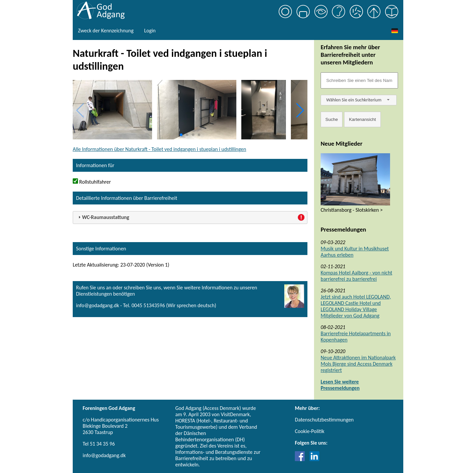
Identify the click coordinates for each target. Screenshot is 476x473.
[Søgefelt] (359, 80)
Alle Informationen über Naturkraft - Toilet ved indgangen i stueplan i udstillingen (159, 149)
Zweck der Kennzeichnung (106, 31)
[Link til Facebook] (301, 459)
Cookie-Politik (310, 431)
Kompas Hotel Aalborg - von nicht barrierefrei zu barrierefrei (357, 276)
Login (150, 31)
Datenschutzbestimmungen (324, 420)
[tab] (190, 218)
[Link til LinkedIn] (314, 459)
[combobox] (359, 100)
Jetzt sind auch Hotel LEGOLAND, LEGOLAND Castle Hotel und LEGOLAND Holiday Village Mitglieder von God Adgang (356, 306)
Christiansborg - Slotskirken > (352, 210)
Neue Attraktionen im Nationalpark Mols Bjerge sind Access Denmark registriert (358, 364)
